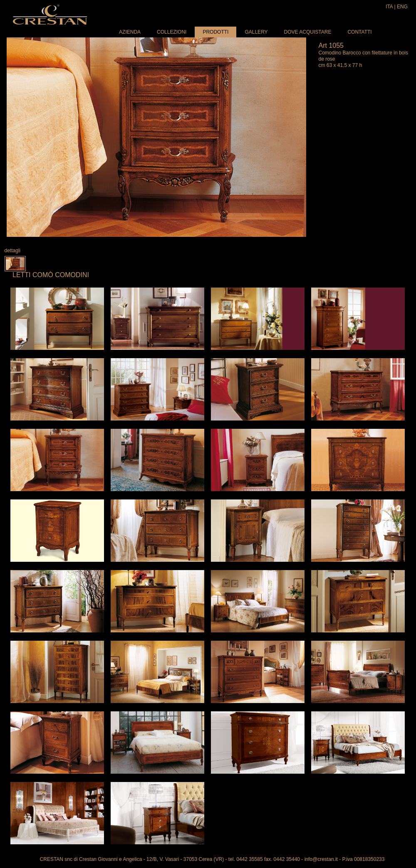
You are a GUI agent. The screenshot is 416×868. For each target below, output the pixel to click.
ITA (389, 7)
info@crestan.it (321, 859)
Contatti (359, 32)
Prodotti (215, 32)
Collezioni (172, 32)
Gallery (256, 32)
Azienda (130, 32)
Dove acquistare (308, 32)
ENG (402, 7)
